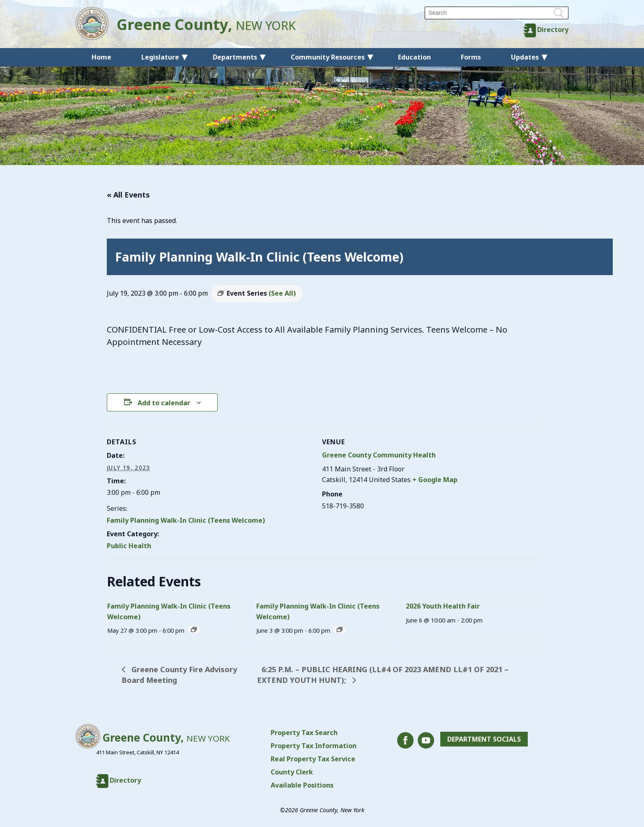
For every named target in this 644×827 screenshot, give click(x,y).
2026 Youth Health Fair (443, 606)
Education (414, 57)
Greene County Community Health (379, 455)
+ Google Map (435, 480)
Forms (471, 57)
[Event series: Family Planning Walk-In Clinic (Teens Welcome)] (194, 629)
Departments (235, 57)
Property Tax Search (304, 733)
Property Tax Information (314, 746)
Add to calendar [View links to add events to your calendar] (164, 403)
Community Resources (328, 57)
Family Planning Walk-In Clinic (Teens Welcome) (186, 520)
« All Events (128, 195)
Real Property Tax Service (313, 759)
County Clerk (292, 772)
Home (101, 57)
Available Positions (302, 785)
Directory (553, 30)
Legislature (160, 57)
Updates (525, 57)
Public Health (129, 546)
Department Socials (484, 739)
